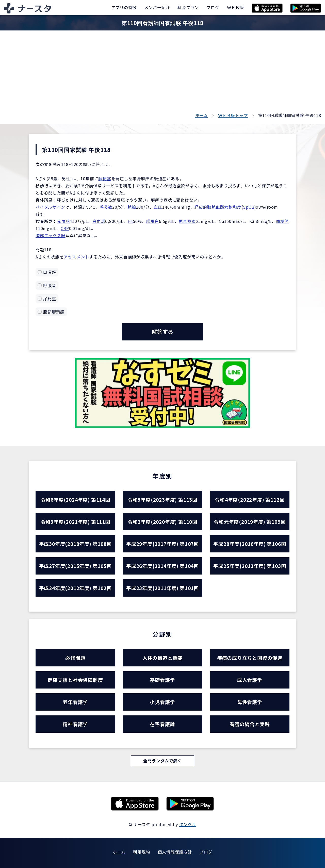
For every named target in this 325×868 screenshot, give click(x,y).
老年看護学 (75, 702)
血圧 (158, 207)
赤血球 (63, 221)
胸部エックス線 (51, 235)
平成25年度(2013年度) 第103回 (250, 566)
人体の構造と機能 (162, 658)
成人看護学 (250, 680)
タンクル (188, 824)
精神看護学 (75, 724)
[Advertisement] (162, 74)
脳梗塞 (105, 178)
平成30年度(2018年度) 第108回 (75, 544)
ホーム (202, 115)
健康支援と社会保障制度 (75, 680)
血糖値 (282, 221)
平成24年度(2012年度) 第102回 (75, 588)
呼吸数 (106, 207)
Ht (130, 221)
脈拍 (132, 207)
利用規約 (142, 852)
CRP (65, 228)
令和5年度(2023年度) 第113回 (162, 499)
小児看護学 (162, 702)
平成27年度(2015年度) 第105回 (75, 566)
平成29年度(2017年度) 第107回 (162, 544)
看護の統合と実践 (250, 724)
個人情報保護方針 (175, 852)
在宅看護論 (162, 724)
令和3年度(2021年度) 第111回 (75, 522)
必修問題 (75, 658)
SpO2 (249, 207)
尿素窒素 (187, 221)
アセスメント (77, 257)
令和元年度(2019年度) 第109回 (250, 522)
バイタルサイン (50, 207)
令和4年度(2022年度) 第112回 (250, 499)
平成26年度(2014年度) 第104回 (162, 566)
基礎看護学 (162, 680)
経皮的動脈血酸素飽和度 (218, 207)
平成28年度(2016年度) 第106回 (250, 544)
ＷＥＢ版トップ (233, 115)
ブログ (206, 852)
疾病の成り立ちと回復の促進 (250, 658)
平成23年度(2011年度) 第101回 (162, 588)
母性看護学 (250, 702)
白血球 (99, 221)
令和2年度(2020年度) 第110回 (162, 522)
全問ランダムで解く (162, 761)
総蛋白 (153, 221)
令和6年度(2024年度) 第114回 (75, 499)
